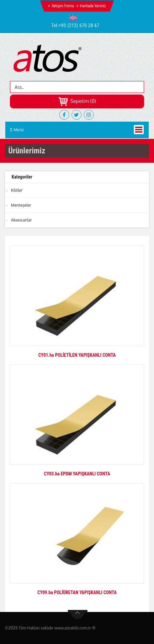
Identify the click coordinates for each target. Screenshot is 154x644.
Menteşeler (21, 205)
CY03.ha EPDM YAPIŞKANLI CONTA (77, 474)
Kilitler (17, 190)
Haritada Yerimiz (93, 6)
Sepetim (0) (77, 101)
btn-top (78, 615)
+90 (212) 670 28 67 (79, 25)
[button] (75, 18)
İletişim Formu (63, 6)
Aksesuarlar (21, 220)
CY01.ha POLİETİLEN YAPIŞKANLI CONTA (77, 355)
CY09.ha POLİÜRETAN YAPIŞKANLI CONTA (77, 592)
